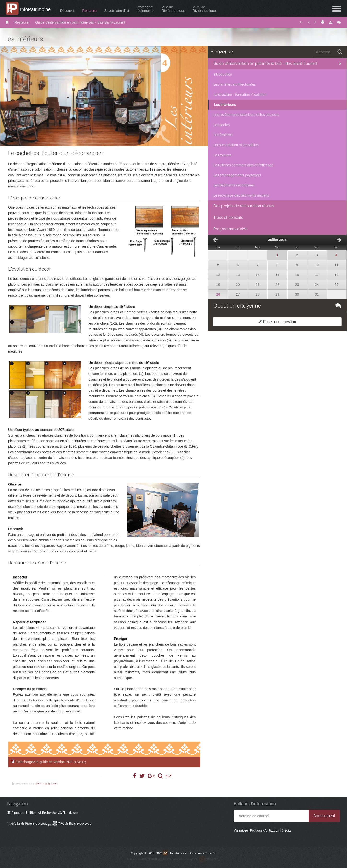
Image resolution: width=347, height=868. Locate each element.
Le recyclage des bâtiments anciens (241, 195)
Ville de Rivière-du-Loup (27, 823)
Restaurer (90, 11)
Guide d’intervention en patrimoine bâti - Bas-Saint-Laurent (80, 22)
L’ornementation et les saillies (236, 145)
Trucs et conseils (228, 218)
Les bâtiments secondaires (234, 185)
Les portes (221, 125)
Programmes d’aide (230, 229)
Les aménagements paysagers (237, 175)
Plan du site (68, 813)
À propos (15, 813)
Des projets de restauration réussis (244, 206)
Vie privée (241, 830)
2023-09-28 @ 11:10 (46, 784)
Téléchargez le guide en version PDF (51, 762)
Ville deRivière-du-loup (174, 9)
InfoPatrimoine (36, 9)
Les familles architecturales (234, 84)
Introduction (223, 74)
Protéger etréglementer (146, 9)
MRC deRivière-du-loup (205, 9)
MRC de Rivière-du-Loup (70, 823)
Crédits (286, 830)
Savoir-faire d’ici (117, 11)
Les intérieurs (225, 105)
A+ (301, 22)
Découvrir (68, 11)
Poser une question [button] (277, 322)
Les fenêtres (223, 135)
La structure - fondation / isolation (240, 95)
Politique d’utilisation (265, 830)
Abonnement (324, 816)
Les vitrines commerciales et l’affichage (243, 165)
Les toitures (222, 155)
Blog (31, 813)
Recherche (47, 813)
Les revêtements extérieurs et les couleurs (246, 115)
